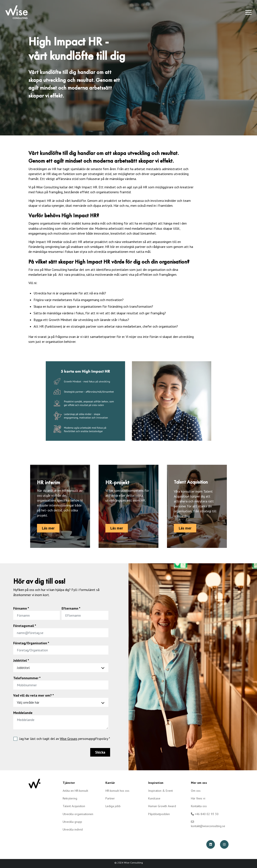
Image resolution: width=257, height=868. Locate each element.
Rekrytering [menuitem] (70, 798)
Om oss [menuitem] (196, 791)
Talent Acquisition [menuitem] (74, 806)
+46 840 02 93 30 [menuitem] (205, 814)
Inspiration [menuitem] (156, 783)
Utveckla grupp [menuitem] (72, 822)
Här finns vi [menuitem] (198, 798)
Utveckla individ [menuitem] (73, 829)
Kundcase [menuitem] (154, 798)
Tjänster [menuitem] (69, 783)
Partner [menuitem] (110, 798)
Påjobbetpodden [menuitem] (159, 814)
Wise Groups (69, 739)
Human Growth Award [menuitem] (162, 806)
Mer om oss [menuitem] (199, 783)
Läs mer (48, 528)
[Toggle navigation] (248, 12)
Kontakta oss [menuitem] (199, 806)
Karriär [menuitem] (110, 783)
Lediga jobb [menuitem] (113, 806)
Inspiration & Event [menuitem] (160, 791)
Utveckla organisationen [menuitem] (78, 814)
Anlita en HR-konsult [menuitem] (75, 791)
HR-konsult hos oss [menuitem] (117, 791)
